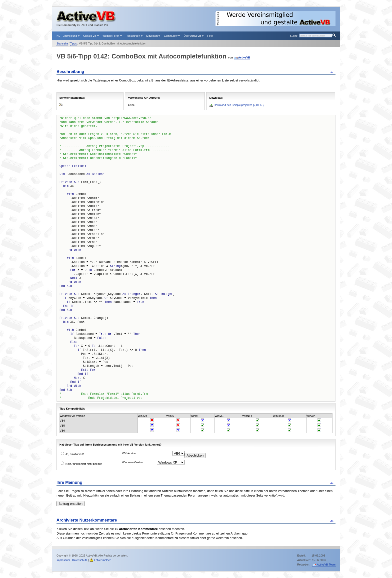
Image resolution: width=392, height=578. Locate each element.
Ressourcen (134, 36)
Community (172, 36)
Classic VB (91, 36)
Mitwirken (153, 36)
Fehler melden (103, 560)
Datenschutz (80, 560)
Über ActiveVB (194, 36)
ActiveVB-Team (326, 565)
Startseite (62, 43)
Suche (293, 36)
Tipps (73, 43)
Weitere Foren (112, 36)
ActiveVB (244, 57)
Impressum (63, 560)
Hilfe (210, 36)
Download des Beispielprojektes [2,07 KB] (239, 105)
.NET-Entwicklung (68, 36)
